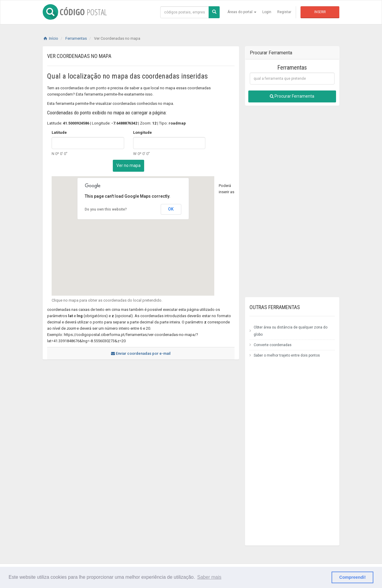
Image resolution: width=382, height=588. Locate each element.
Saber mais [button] (209, 577)
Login (267, 12)
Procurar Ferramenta (292, 96)
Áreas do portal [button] (242, 12)
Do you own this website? (106, 209)
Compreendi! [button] (353, 577)
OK (171, 209)
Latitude (59, 132)
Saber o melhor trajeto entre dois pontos (287, 355)
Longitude (143, 132)
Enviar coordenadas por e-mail (141, 353)
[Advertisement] (138, 417)
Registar (284, 12)
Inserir (320, 12)
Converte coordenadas (273, 345)
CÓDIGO (75, 12)
